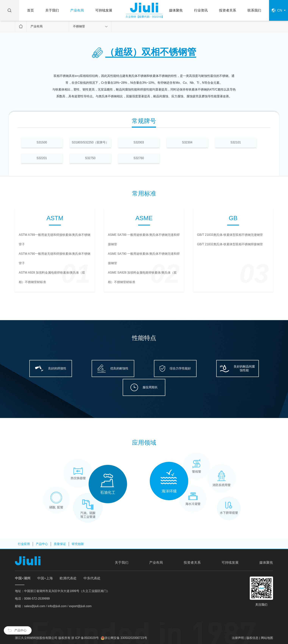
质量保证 (60, 544)
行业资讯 (201, 10)
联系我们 (254, 10)
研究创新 (78, 544)
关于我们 (52, 10)
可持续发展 (104, 10)
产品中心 (42, 544)
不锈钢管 (90, 26)
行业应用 (24, 544)
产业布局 (77, 10)
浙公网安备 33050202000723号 (126, 638)
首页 (30, 10)
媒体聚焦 (176, 10)
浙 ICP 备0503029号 (85, 638)
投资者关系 (228, 10)
